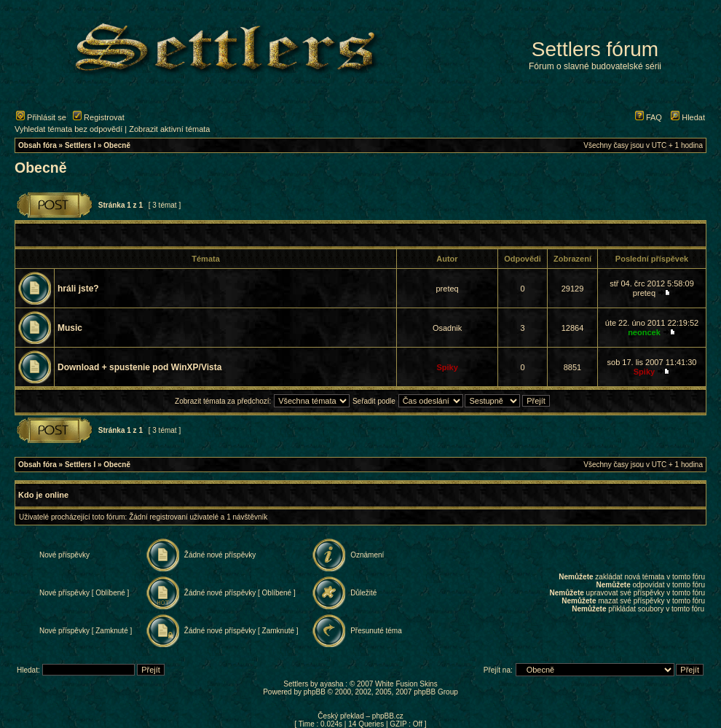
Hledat (688, 117)
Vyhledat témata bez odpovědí (68, 129)
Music (70, 328)
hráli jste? (78, 289)
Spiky (447, 367)
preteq (447, 289)
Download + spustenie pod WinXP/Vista (139, 367)
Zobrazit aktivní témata (169, 129)
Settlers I (80, 145)
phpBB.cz (388, 716)
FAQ (649, 117)
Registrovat (99, 117)
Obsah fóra (38, 145)
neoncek (644, 332)
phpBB (315, 692)
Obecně (117, 145)
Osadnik (447, 328)
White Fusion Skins (406, 684)
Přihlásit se (41, 117)
